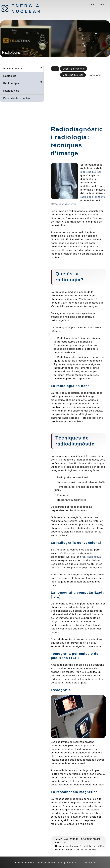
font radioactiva (91, 557)
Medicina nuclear (12, 69)
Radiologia (10, 76)
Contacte (73, 863)
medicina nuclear (91, 172)
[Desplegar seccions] (40, 68)
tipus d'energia (68, 204)
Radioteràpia (11, 83)
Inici (91, 5)
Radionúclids (11, 91)
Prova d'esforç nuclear (17, 98)
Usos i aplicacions (74, 69)
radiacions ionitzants (93, 197)
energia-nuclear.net (50, 863)
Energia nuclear (26, 9)
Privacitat (89, 863)
